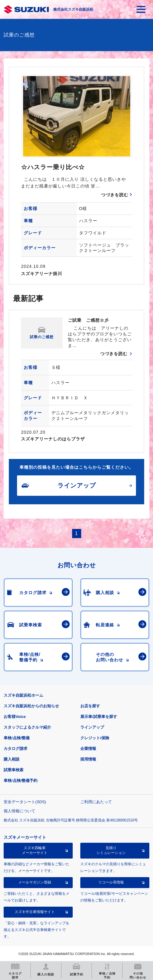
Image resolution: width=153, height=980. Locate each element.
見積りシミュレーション (111, 850)
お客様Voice (15, 717)
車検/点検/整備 (17, 738)
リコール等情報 (111, 882)
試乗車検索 (14, 770)
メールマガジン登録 (35, 882)
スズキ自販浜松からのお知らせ (31, 706)
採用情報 (88, 759)
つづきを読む (115, 195)
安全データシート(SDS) (25, 802)
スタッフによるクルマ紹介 (27, 727)
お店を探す (90, 706)
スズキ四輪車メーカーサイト (35, 850)
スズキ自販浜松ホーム (23, 695)
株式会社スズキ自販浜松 (73, 9)
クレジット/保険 (95, 738)
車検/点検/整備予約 (21, 780)
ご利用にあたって (96, 802)
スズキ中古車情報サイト (35, 912)
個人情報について (19, 811)
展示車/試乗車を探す (99, 717)
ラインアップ (92, 727)
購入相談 (12, 759)
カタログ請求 (16, 749)
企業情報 (88, 749)
